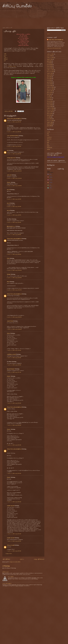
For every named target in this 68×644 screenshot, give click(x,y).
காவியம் (6, 58)
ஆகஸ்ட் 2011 (50, 91)
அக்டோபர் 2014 (50, 58)
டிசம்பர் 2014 (50, 56)
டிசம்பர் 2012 (50, 66)
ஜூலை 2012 (50, 75)
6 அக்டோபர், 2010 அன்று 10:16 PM (14, 270)
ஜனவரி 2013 (50, 65)
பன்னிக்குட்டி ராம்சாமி (12, 354)
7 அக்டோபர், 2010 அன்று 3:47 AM (14, 372)
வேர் (5, 57)
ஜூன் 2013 (49, 61)
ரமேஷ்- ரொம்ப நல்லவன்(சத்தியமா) (14, 119)
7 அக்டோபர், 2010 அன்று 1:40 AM (14, 350)
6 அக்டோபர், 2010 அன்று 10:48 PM (14, 317)
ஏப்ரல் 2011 (49, 98)
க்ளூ (48, 134)
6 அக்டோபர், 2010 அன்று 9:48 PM (14, 254)
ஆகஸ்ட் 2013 (50, 59)
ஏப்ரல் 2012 (49, 79)
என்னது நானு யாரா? (11, 158)
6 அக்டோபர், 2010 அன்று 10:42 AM (14, 171)
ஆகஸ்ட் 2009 (50, 122)
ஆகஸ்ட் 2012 (50, 73)
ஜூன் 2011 (49, 94)
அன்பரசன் (9, 175)
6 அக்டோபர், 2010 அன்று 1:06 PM (14, 215)
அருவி (48, 132)
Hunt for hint (49, 148)
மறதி (5, 54)
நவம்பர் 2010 (50, 106)
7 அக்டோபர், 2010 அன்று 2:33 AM (14, 358)
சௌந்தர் (9, 274)
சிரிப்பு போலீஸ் (17, 6)
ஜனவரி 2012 (50, 82)
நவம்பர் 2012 (50, 68)
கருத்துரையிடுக (9, 554)
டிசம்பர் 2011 (50, 84)
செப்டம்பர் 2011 (50, 89)
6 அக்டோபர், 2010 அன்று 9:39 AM (14, 146)
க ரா (8, 126)
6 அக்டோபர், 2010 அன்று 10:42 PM (14, 290)
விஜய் (48, 141)
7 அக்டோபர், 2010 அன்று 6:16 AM (14, 541)
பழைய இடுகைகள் (39, 559)
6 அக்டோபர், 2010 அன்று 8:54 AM (14, 122)
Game (48, 146)
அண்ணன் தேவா (12, 66)
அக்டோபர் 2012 (50, 70)
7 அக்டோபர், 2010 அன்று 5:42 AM (14, 445)
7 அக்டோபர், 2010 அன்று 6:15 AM (14, 534)
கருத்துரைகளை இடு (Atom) (15, 562)
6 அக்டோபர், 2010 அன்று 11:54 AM (14, 178)
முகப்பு (22, 559)
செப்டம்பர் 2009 (50, 121)
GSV (8, 150)
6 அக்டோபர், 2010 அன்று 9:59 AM (14, 154)
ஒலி (5, 61)
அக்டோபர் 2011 (50, 87)
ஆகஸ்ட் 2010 (50, 112)
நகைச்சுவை (49, 137)
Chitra (8, 258)
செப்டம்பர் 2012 (50, 72)
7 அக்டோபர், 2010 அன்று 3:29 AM (14, 365)
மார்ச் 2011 (49, 99)
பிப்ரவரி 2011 (50, 101)
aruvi (48, 142)
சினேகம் (6, 59)
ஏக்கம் (5, 55)
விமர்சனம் (49, 139)
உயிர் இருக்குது (6, 566)
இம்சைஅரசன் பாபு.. (11, 226)
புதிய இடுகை (6, 559)
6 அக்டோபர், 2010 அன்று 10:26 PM (14, 278)
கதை (48, 135)
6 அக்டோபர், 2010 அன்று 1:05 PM (14, 199)
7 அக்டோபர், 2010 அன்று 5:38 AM (14, 425)
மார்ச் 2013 (49, 63)
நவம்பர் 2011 (50, 86)
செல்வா (9, 333)
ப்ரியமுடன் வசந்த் (11, 545)
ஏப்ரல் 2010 (49, 119)
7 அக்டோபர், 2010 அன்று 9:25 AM (14, 551)
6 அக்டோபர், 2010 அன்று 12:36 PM (14, 186)
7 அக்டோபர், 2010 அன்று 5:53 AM (14, 502)
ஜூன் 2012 (49, 77)
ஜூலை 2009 (50, 124)
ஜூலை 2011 (50, 93)
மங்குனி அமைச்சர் (11, 506)
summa (48, 149)
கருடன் (8, 190)
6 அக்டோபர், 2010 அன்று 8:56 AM (14, 132)
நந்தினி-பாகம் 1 (6, 572)
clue (48, 144)
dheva (8, 282)
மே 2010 (49, 117)
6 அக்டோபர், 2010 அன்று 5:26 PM (14, 222)
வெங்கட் (9, 182)
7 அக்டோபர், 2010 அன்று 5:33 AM (14, 403)
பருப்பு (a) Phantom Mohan (13, 136)
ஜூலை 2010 (50, 114)
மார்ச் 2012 (49, 80)
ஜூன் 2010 (49, 115)
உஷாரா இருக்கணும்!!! (7, 583)
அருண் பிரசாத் (10, 321)
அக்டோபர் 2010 (50, 108)
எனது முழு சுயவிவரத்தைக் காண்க (54, 48)
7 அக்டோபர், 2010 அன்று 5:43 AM (14, 473)
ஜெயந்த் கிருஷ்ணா (11, 369)
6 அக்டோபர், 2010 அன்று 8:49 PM (14, 235)
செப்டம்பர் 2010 (50, 110)
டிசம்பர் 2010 (50, 105)
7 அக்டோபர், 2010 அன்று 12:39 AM (14, 329)
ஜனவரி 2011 (50, 103)
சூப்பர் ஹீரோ (11, 577)
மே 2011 (49, 96)
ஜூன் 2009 (49, 126)
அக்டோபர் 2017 (50, 54)
